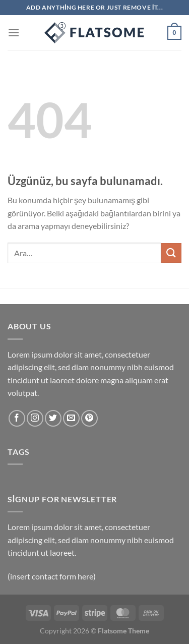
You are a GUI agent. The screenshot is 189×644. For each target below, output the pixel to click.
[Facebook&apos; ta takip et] (17, 418)
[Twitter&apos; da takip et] (53, 418)
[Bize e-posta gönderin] (71, 418)
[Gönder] (171, 253)
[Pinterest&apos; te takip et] (89, 418)
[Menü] (14, 33)
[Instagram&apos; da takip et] (35, 418)
